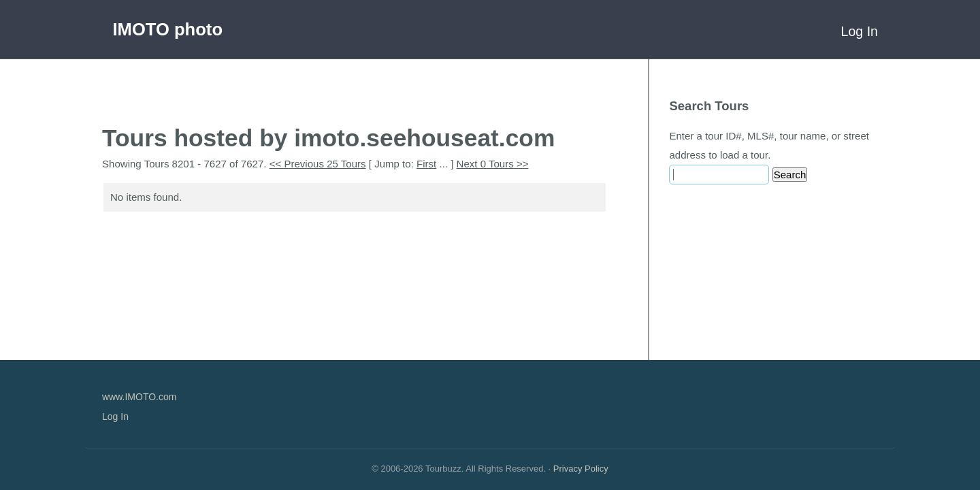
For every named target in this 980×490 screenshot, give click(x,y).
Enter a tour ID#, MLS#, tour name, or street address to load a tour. (769, 145)
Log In (860, 31)
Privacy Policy (581, 469)
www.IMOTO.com (139, 397)
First (426, 164)
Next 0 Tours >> (493, 164)
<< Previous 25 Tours (318, 164)
